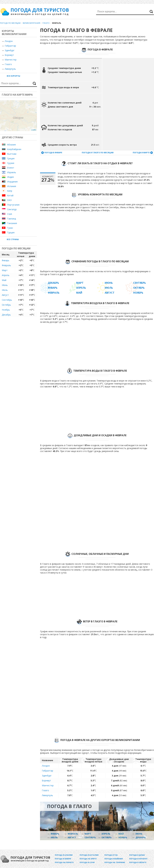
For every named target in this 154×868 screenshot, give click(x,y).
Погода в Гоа (111, 855)
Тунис (10, 228)
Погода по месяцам (10, 23)
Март (5, 270)
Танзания (12, 223)
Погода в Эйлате (138, 862)
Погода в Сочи (87, 862)
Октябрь (6, 305)
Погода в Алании (64, 855)
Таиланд (11, 219)
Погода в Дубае (137, 855)
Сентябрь (7, 300)
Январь (6, 260)
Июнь (5, 285)
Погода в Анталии (89, 855)
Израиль (12, 172)
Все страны (13, 239)
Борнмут (9, 55)
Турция (11, 232)
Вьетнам (12, 154)
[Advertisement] (117, 104)
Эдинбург (10, 50)
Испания (12, 186)
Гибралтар (10, 46)
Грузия (11, 163)
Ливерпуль (10, 69)
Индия (10, 177)
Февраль (6, 265)
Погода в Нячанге (138, 859)
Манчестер (11, 60)
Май (4, 280)
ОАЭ (9, 200)
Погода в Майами (114, 859)
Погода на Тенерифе (115, 862)
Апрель (6, 275)
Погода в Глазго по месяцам (98, 153)
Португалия (13, 205)
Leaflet (34, 130)
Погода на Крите (88, 859)
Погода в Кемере (63, 859)
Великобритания (31, 23)
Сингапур (12, 209)
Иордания (12, 182)
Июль (5, 290)
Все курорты (13, 76)
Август (5, 295)
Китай (10, 195)
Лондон (9, 41)
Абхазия (11, 145)
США (10, 214)
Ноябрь (6, 310)
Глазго (46, 23)
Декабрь (6, 315)
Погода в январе (53, 153)
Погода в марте (141, 153)
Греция (11, 158)
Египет (11, 168)
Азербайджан (14, 149)
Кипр (10, 191)
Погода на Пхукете (64, 862)
